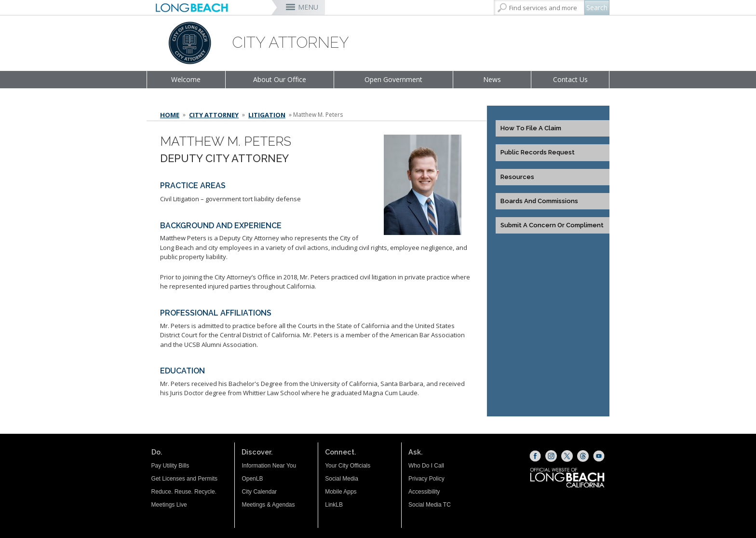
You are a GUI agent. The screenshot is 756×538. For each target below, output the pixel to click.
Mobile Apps (341, 492)
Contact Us (570, 79)
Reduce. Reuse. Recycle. (184, 492)
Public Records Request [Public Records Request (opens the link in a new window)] (538, 152)
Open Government (393, 79)
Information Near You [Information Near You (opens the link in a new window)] (269, 466)
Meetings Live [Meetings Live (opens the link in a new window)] (169, 505)
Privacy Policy (426, 479)
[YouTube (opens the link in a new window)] (599, 456)
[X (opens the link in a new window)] (567, 456)
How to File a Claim (531, 128)
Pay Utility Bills (170, 466)
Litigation (267, 115)
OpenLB (252, 479)
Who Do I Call (426, 466)
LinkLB (334, 505)
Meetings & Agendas (268, 505)
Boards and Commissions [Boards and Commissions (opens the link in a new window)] (539, 201)
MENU (308, 7)
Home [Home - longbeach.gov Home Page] (170, 115)
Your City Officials (348, 466)
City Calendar (259, 492)
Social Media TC (430, 505)
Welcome (186, 79)
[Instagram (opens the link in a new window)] (551, 456)
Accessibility (424, 492)
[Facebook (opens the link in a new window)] (535, 456)
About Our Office (280, 79)
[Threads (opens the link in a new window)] (583, 456)
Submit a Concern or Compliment (552, 225)
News (492, 79)
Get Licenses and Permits (184, 479)
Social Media (342, 479)
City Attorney (214, 115)
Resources (517, 177)
